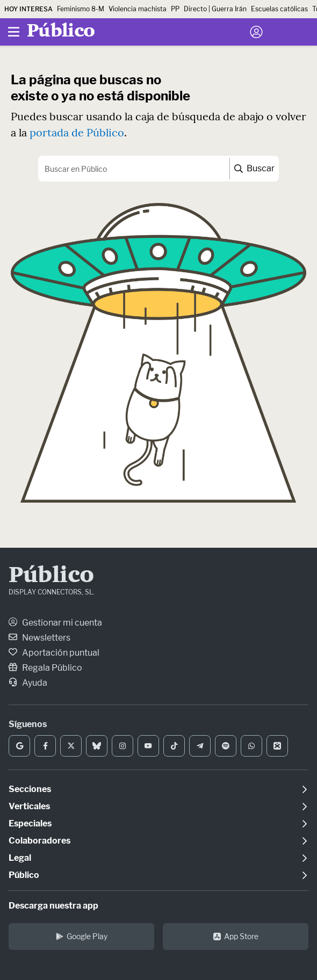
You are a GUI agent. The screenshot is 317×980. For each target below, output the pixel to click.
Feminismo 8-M (81, 9)
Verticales (29, 806)
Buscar (254, 168)
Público (51, 576)
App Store (236, 936)
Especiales (30, 823)
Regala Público (45, 668)
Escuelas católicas (279, 9)
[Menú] (13, 32)
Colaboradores (39, 841)
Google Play (82, 936)
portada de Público (77, 132)
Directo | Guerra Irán (215, 9)
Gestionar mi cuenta (55, 623)
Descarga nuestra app (53, 906)
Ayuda (28, 683)
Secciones (30, 789)
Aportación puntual (54, 653)
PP (175, 9)
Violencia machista (138, 9)
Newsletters (39, 638)
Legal (20, 858)
